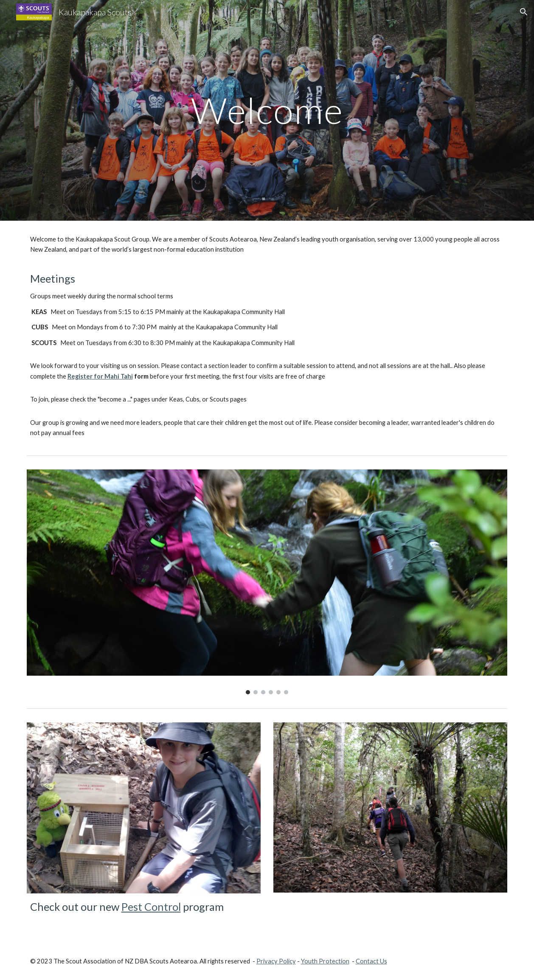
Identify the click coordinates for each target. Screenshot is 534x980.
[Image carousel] (267, 582)
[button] (524, 12)
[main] (267, 110)
